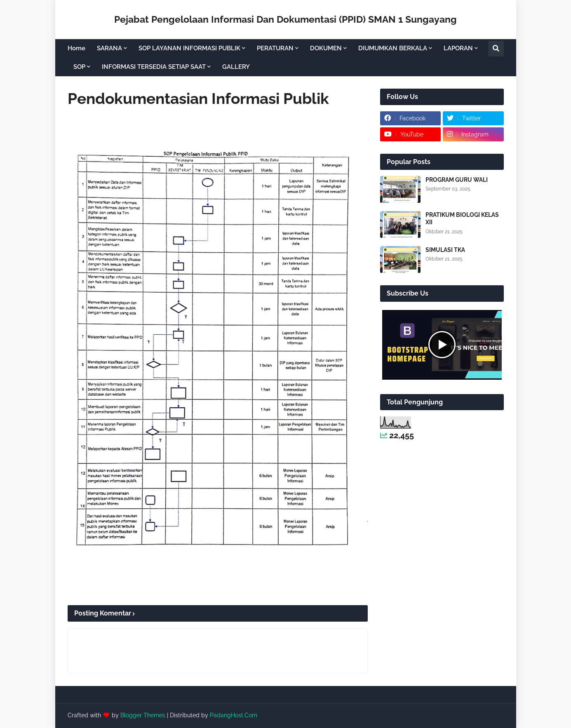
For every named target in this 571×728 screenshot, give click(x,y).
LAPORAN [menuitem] (458, 48)
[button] (496, 49)
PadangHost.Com (234, 715)
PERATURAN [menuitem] (275, 48)
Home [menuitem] (76, 48)
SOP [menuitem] (79, 67)
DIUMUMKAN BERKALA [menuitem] (393, 48)
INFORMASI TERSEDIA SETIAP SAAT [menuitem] (154, 67)
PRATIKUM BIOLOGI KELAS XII (462, 218)
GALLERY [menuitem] (236, 67)
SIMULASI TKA (445, 250)
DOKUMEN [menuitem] (326, 48)
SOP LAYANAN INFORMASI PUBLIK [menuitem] (189, 48)
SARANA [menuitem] (109, 48)
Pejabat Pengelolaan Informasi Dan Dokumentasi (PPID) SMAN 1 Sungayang (285, 19)
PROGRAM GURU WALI (457, 180)
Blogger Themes (143, 715)
